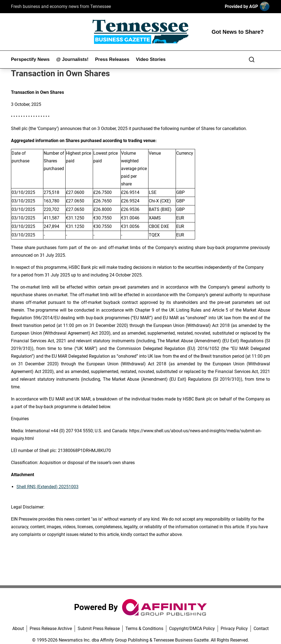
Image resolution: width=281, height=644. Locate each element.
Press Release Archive (51, 629)
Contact (261, 629)
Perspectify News (30, 59)
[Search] (252, 60)
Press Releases (112, 59)
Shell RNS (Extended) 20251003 (47, 487)
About (18, 629)
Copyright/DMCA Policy (192, 629)
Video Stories (151, 59)
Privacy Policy (234, 629)
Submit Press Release (99, 629)
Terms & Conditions (144, 629)
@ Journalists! (72, 59)
